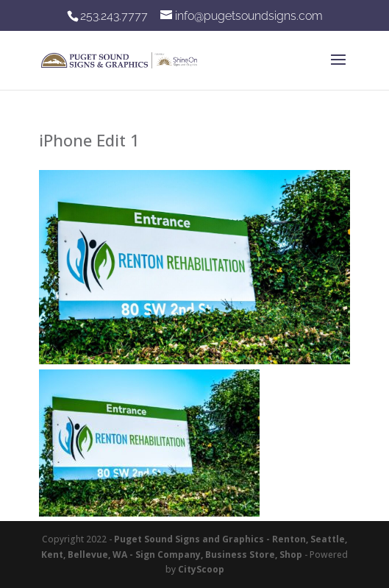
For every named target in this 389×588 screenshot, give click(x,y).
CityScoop (201, 569)
